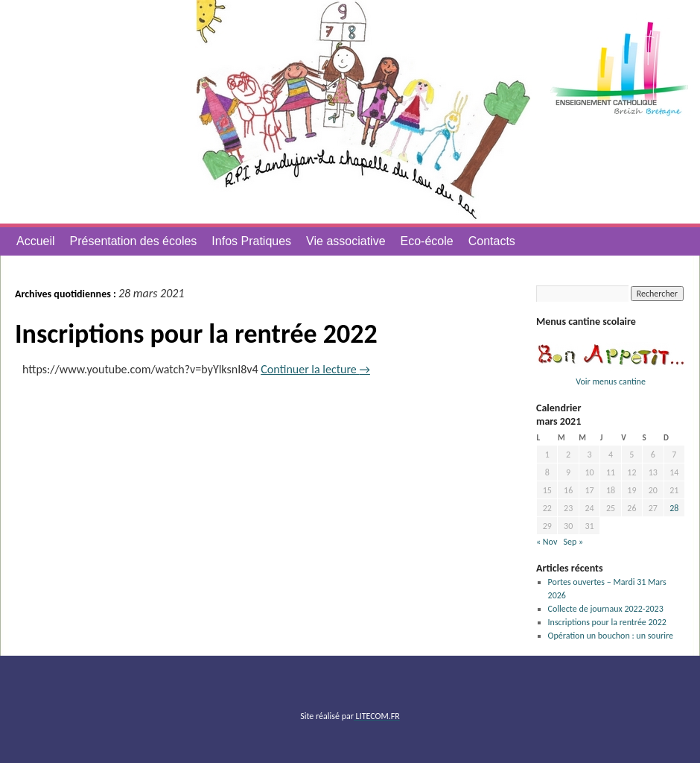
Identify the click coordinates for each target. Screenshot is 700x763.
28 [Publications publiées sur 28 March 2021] (674, 508)
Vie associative (346, 241)
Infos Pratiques (251, 241)
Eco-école (427, 241)
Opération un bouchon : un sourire (611, 636)
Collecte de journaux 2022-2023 (606, 609)
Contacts (492, 241)
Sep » (573, 542)
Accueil (36, 241)
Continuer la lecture (315, 369)
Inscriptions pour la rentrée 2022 (196, 334)
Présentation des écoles (134, 241)
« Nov (547, 542)
